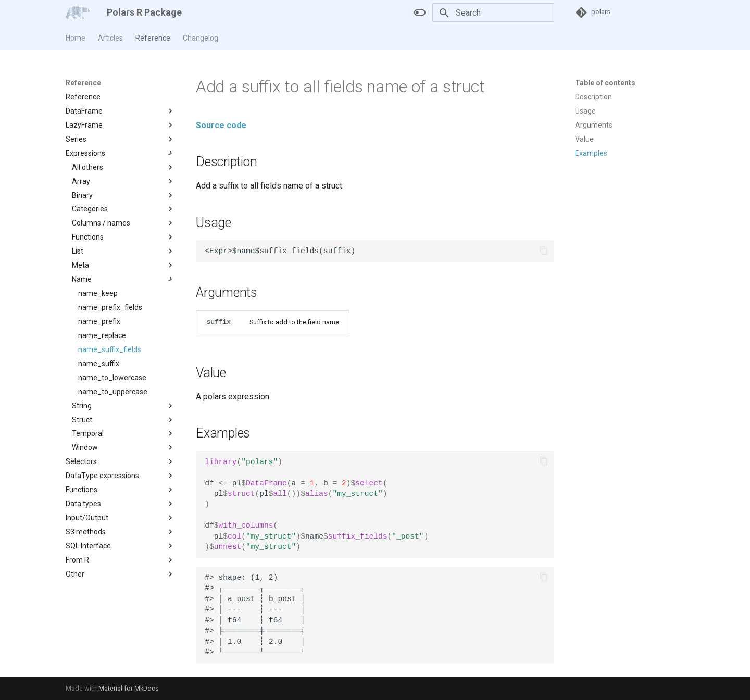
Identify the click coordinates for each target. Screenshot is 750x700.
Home (76, 38)
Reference (153, 38)
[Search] (493, 12)
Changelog (201, 38)
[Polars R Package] (78, 12)
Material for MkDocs (129, 688)
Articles (110, 38)
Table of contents (605, 83)
